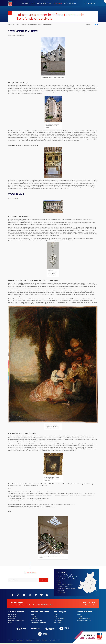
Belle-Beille (60, 591)
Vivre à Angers (57, 3)
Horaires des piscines (37, 621)
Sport (56, 617)
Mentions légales (20, 641)
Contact (10, 641)
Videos (10, 623)
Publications (12, 619)
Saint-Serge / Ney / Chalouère (65, 585)
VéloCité (33, 617)
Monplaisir (60, 583)
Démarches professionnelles (39, 623)
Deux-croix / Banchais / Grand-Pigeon (67, 579)
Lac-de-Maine (61, 593)
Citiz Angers (34, 619)
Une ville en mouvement (83, 619)
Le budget (80, 617)
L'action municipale (70, 3)
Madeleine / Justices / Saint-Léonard (67, 577)
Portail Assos (58, 623)
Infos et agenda (12, 615)
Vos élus (79, 615)
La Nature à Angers (59, 619)
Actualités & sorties (29, 3)
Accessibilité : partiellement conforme (37, 641)
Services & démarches (44, 3)
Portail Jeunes (58, 621)
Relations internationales (84, 621)
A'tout (33, 615)
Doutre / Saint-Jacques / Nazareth (66, 589)
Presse (59, 641)
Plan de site (52, 641)
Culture (56, 615)
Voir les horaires (90, 605)
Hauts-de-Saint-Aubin (63, 587)
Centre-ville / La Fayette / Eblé (65, 575)
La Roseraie (60, 581)
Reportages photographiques (16, 621)
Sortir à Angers (12, 617)
